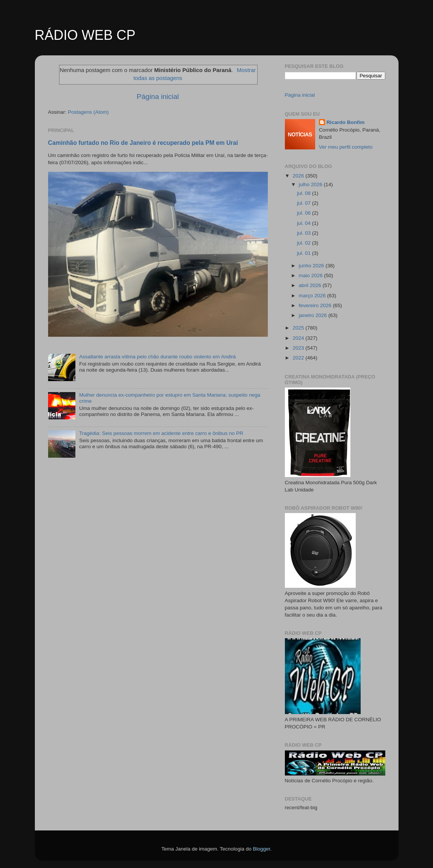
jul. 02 (305, 243)
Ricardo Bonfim (346, 122)
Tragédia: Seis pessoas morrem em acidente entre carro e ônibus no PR (161, 433)
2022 (299, 358)
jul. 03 (305, 233)
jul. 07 (305, 203)
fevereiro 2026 (316, 305)
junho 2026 (312, 266)
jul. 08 (305, 193)
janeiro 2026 (314, 315)
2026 (299, 176)
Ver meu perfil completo (346, 147)
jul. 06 (305, 213)
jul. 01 (305, 253)
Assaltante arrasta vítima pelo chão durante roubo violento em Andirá (158, 357)
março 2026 (313, 296)
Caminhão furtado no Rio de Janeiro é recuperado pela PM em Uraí (143, 143)
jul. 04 (305, 223)
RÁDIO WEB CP (85, 35)
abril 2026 (311, 285)
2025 (299, 328)
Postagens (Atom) (88, 112)
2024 (299, 338)
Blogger (261, 849)
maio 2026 (312, 275)
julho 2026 (311, 184)
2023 (299, 348)
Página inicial (158, 97)
